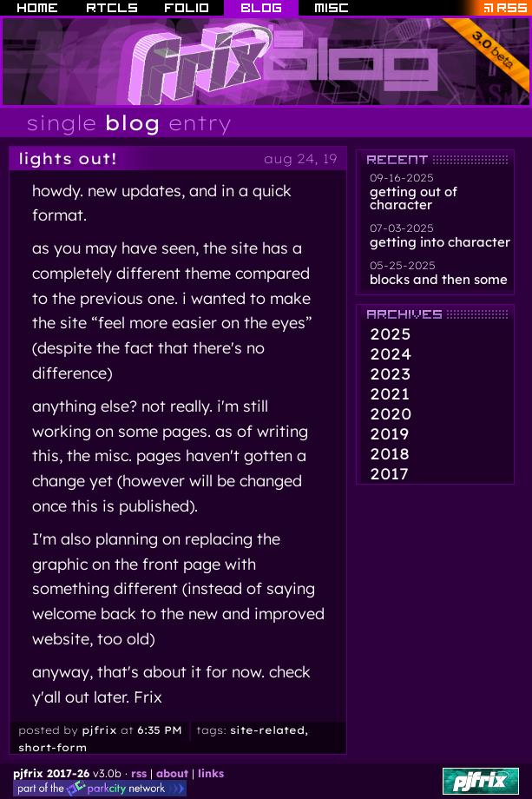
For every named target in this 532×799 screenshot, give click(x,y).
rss (139, 773)
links (211, 773)
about (172, 773)
